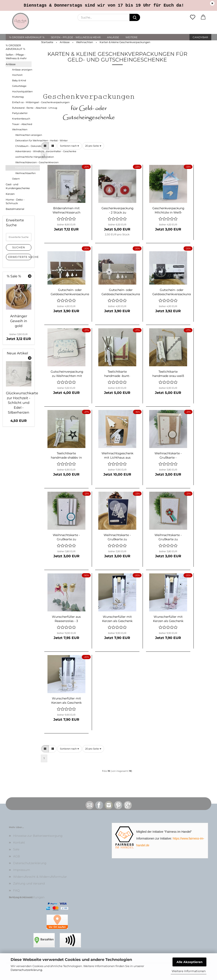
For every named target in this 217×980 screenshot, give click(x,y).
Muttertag (18, 97)
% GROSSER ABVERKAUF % (27, 37)
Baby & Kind (19, 80)
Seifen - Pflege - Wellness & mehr (76, 37)
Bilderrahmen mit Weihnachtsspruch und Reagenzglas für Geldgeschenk (66, 210)
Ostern (16, 179)
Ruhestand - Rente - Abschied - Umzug (26, 108)
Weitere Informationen (189, 971)
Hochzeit (17, 75)
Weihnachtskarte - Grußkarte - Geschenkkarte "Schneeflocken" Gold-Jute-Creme (168, 455)
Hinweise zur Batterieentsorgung (38, 836)
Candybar (200, 37)
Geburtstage (19, 86)
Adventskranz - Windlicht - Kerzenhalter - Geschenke (27, 151)
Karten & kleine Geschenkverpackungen (28, 168)
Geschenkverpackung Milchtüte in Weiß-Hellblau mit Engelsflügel (168, 210)
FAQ (16, 890)
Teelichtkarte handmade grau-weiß (168, 373)
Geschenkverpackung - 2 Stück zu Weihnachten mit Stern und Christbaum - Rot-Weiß (118, 210)
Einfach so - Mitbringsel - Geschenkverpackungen (26, 102)
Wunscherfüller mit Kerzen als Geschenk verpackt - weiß (66, 700)
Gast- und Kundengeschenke (18, 186)
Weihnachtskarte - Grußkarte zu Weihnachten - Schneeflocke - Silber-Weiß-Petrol (66, 537)
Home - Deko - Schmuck (15, 201)
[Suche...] (135, 17)
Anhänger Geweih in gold (19, 321)
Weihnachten (20, 129)
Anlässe (113, 37)
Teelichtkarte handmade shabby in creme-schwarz (66, 455)
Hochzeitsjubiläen (22, 91)
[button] (203, 17)
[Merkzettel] (193, 17)
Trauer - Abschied (22, 124)
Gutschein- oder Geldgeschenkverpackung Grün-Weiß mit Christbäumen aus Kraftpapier (121, 292)
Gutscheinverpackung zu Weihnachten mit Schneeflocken (67, 373)
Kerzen (10, 194)
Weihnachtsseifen (25, 173)
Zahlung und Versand (29, 883)
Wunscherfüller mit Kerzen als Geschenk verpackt (117, 618)
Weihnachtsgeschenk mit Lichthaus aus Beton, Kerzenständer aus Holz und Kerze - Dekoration (117, 455)
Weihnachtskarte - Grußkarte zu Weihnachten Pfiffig (168, 537)
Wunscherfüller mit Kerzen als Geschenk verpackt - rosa (168, 618)
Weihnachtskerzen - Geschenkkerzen (27, 162)
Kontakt (19, 842)
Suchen (19, 247)
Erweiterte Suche (20, 257)
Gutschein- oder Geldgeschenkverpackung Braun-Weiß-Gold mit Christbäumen (70, 292)
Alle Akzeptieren (190, 962)
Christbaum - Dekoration (27, 146)
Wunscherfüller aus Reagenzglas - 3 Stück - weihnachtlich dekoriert (66, 618)
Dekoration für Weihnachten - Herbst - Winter (27, 140)
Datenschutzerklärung (26, 970)
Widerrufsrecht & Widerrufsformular (40, 877)
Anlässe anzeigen (22, 70)
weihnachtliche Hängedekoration (27, 157)
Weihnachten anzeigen (27, 135)
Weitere (131, 37)
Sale (16, 849)
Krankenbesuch (21, 119)
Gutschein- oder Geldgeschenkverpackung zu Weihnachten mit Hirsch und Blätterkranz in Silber (172, 292)
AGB (17, 856)
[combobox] (70, 146)
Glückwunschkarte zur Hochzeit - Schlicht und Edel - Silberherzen (22, 403)
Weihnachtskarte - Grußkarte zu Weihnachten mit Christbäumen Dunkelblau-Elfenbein (117, 537)
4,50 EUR (19, 421)
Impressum (22, 870)
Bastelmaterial (15, 209)
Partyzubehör (20, 113)
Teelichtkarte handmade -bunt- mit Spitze (117, 373)
